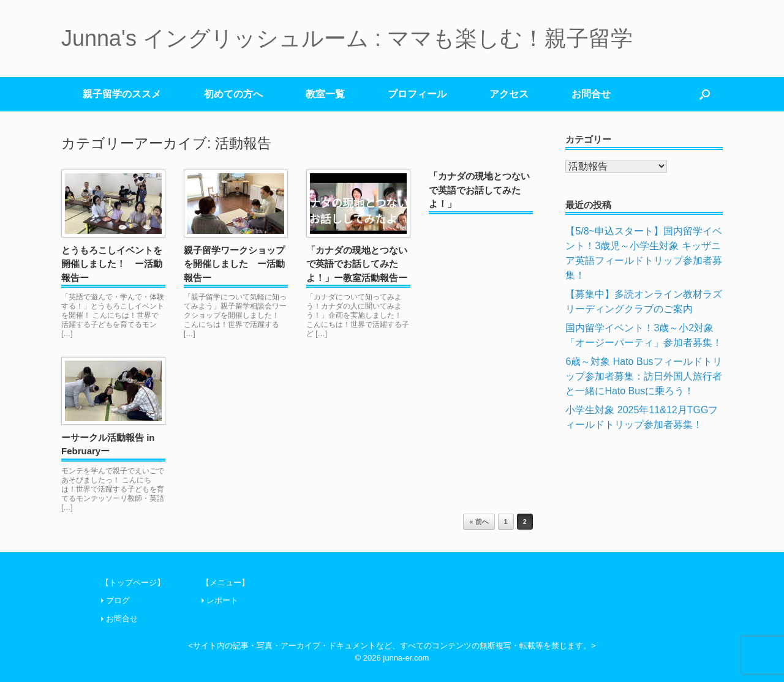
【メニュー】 (225, 583)
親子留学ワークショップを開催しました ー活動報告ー (234, 264)
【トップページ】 (133, 583)
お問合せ (591, 94)
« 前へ (479, 522)
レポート (222, 600)
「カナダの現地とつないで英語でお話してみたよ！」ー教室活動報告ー (357, 264)
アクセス (509, 94)
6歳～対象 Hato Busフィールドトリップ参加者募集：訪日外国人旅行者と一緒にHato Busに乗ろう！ (644, 376)
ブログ (118, 600)
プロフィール (417, 94)
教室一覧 (325, 94)
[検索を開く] (705, 94)
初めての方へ (233, 94)
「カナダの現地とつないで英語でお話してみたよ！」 (479, 190)
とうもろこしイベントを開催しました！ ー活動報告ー (112, 264)
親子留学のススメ (122, 94)
